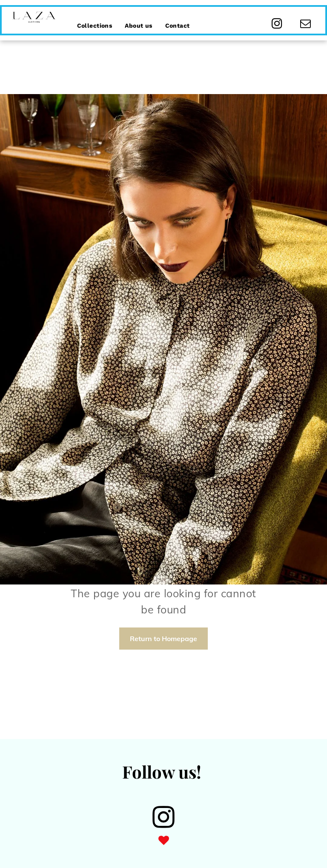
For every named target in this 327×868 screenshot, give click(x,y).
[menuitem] (95, 20)
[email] (305, 25)
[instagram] (277, 25)
